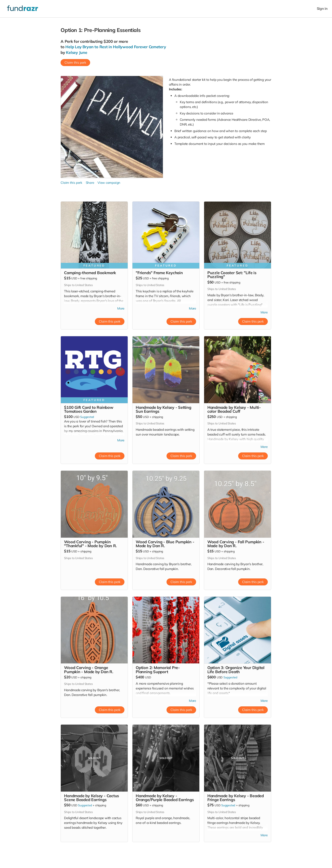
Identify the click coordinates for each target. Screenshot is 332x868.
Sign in (322, 9)
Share (90, 183)
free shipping (89, 278)
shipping (158, 417)
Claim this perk (75, 62)
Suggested (87, 417)
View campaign (109, 183)
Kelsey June (77, 52)
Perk (69, 41)
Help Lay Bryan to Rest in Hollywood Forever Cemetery (116, 47)
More (121, 309)
